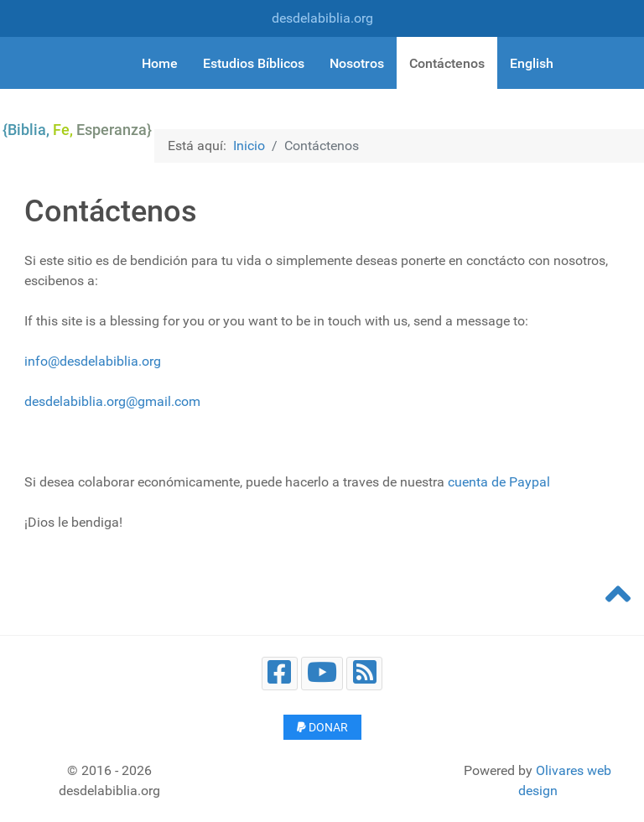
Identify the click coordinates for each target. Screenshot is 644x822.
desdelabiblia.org (322, 18)
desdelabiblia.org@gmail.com (112, 401)
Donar (322, 727)
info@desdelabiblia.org (93, 361)
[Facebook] (280, 674)
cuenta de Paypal (499, 482)
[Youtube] (322, 674)
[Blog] (364, 674)
